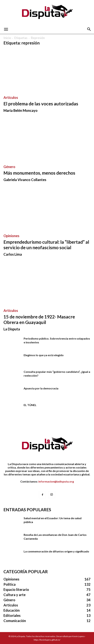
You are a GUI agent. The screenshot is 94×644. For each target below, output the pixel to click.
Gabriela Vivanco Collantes (25, 180)
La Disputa (12, 329)
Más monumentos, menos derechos (39, 173)
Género (9, 167)
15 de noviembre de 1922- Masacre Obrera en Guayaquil (39, 319)
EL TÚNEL (30, 405)
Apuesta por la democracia (41, 388)
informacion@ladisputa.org (56, 481)
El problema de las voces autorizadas (41, 104)
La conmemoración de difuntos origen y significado (56, 551)
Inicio (7, 38)
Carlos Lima (13, 254)
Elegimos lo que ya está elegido (44, 355)
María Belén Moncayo (21, 110)
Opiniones (11, 236)
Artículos (11, 97)
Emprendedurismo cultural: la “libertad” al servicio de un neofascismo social (46, 245)
